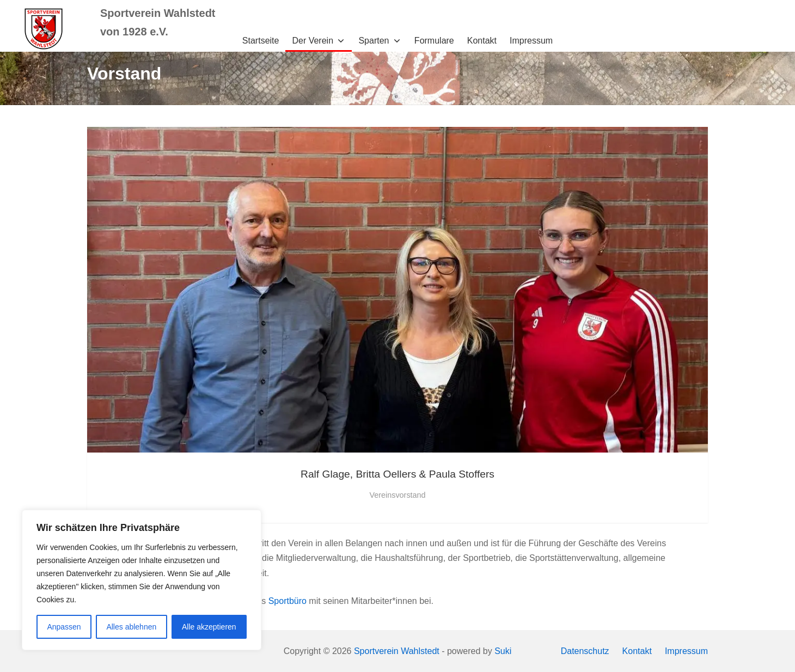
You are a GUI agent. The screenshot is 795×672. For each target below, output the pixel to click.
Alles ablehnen (131, 627)
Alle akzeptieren (209, 627)
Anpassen (64, 627)
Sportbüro (288, 601)
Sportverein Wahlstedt (397, 651)
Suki (503, 651)
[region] (142, 580)
